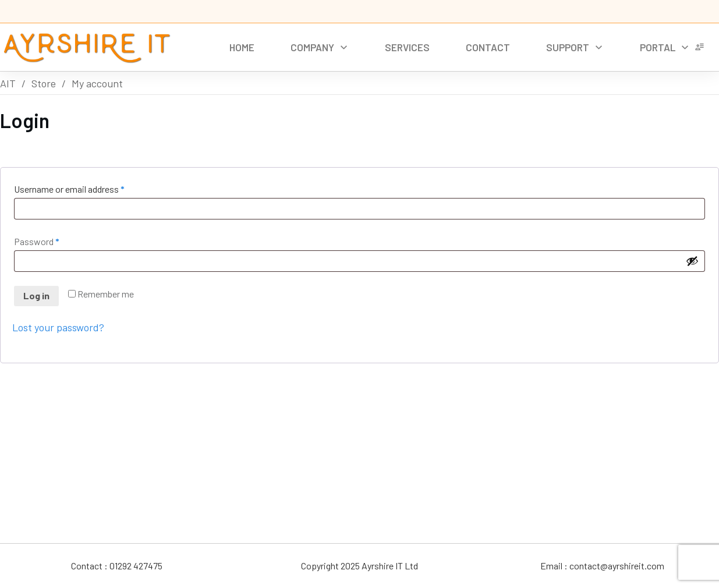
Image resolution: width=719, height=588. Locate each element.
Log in (36, 295)
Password (54, 240)
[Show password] (692, 261)
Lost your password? (58, 327)
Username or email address (86, 188)
